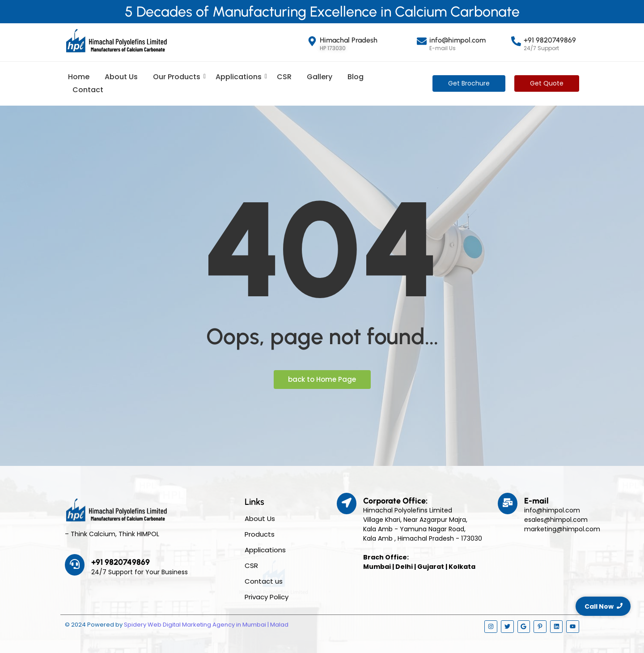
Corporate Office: (395, 501)
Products (260, 534)
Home (79, 77)
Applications (240, 77)
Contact (88, 90)
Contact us (264, 581)
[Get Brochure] (469, 83)
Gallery (320, 77)
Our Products (178, 77)
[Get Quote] (547, 83)
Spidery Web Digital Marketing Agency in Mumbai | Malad (206, 625)
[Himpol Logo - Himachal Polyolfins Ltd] (116, 41)
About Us (121, 77)
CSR (284, 77)
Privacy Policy (267, 597)
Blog (356, 77)
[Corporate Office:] (347, 504)
